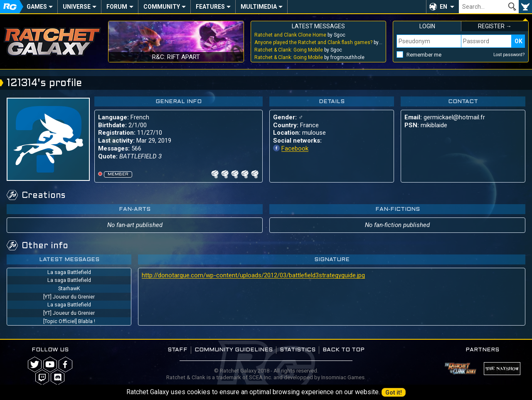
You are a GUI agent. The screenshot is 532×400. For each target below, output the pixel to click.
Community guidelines (234, 350)
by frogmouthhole (309, 57)
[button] (442, 7)
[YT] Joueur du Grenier (69, 297)
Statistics (298, 350)
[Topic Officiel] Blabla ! (69, 321)
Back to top (344, 350)
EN (443, 7)
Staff (177, 350)
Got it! (394, 393)
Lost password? (509, 55)
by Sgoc (300, 35)
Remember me (424, 55)
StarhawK (69, 288)
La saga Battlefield (69, 272)
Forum (117, 7)
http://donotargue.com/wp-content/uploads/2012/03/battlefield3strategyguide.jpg (253, 275)
